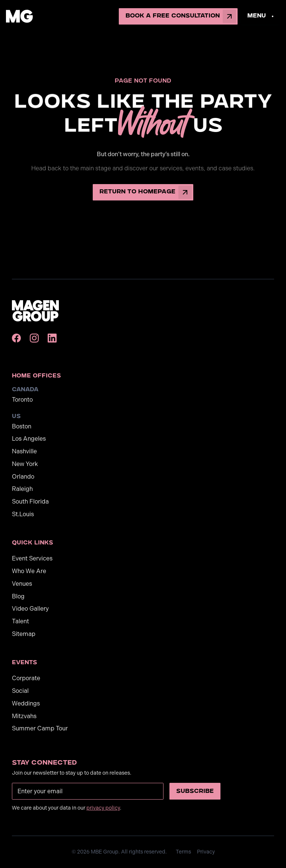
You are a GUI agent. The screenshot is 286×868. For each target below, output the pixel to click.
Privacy (206, 852)
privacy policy (103, 808)
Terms (183, 852)
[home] (19, 16)
